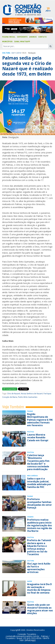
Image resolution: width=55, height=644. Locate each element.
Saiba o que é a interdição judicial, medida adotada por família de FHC (39, 483)
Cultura (6, 53)
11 (15, 53)
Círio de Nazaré (14, 394)
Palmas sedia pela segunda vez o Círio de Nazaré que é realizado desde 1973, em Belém (27, 66)
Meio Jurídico (32, 476)
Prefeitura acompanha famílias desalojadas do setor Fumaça (39, 503)
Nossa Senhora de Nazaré (32, 394)
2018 (19, 53)
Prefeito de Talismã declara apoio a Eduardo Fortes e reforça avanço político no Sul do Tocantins (39, 547)
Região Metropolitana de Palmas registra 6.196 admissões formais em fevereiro (40, 420)
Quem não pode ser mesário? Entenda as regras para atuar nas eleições (40, 609)
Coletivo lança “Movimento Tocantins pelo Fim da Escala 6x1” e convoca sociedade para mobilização (38, 462)
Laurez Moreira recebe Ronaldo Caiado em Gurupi (38, 437)
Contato (42, 37)
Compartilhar (10, 389)
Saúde (30, 581)
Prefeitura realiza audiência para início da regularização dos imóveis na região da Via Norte (39, 525)
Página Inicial (9, 37)
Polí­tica (30, 432)
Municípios (7, 42)
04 (12, 53)
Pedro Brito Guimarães (28, 397)
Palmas (30, 411)
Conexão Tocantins (27, 634)
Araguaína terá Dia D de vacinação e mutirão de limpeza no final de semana (39, 588)
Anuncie (33, 37)
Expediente (22, 37)
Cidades (30, 517)
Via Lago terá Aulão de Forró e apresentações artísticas (39, 568)
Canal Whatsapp (22, 42)
